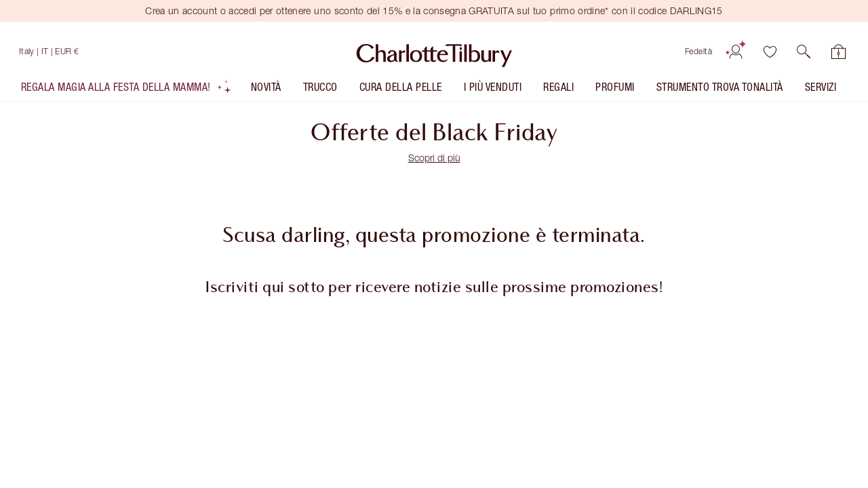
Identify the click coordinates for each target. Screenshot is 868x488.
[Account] (736, 52)
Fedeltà (699, 51)
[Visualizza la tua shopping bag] (839, 52)
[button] (804, 52)
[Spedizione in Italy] (49, 52)
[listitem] (126, 90)
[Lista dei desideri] (770, 52)
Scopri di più (434, 158)
